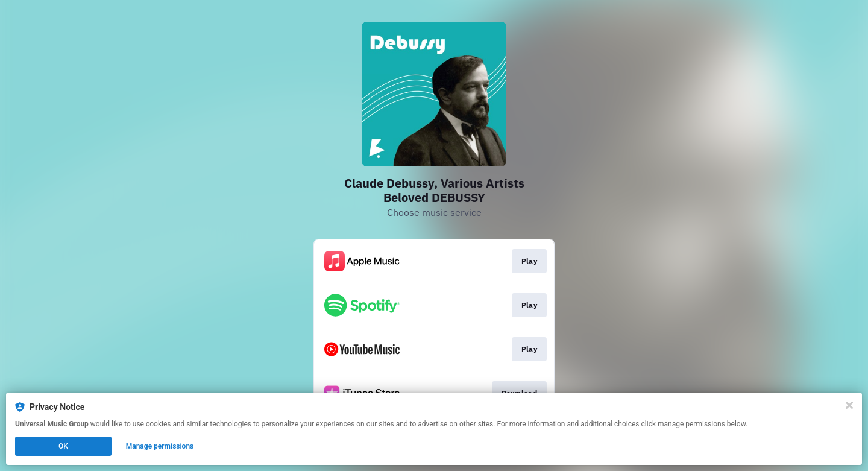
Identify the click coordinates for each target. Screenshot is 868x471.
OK (63, 446)
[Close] (849, 405)
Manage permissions (160, 446)
